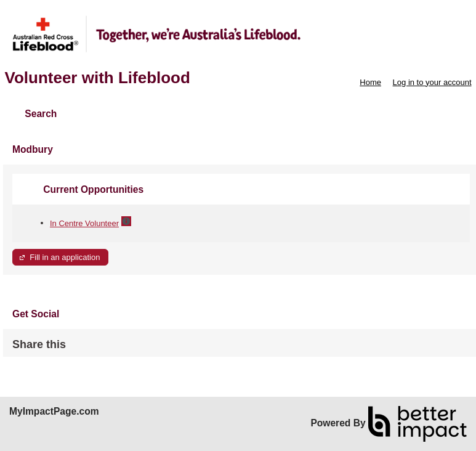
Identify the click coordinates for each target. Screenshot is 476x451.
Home (370, 82)
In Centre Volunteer (84, 223)
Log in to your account (432, 82)
